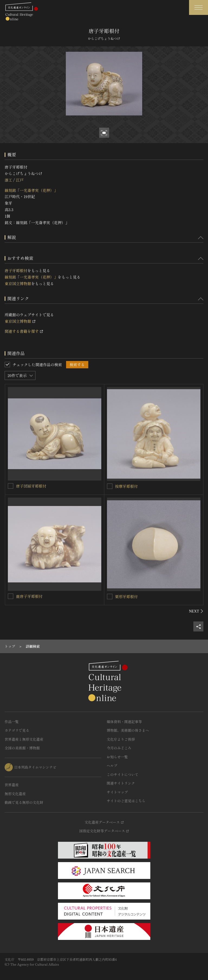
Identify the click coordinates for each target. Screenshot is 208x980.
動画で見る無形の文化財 (24, 802)
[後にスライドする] (196, 611)
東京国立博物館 (18, 283)
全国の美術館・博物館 (22, 748)
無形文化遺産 (15, 794)
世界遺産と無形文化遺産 (24, 739)
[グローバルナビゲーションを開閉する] (199, 7)
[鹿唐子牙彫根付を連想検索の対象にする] (11, 596)
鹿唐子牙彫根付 (29, 596)
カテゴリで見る (17, 730)
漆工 (8, 180)
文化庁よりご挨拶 (121, 739)
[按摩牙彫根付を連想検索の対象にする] (110, 486)
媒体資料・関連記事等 (124, 722)
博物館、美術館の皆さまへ (128, 730)
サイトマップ (117, 792)
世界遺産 (12, 785)
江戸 (19, 180)
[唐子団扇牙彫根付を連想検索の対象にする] (11, 486)
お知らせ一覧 (117, 757)
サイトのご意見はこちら (126, 801)
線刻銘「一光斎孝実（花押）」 (31, 190)
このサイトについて (123, 774)
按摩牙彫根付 (126, 486)
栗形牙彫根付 (126, 597)
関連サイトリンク (121, 783)
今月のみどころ (119, 748)
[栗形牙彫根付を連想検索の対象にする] (110, 597)
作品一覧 (12, 722)
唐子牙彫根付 (16, 270)
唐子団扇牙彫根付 (31, 486)
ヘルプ (112, 765)
